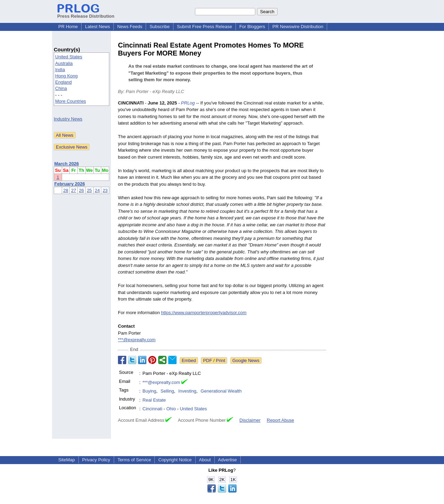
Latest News (97, 27)
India (60, 70)
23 (105, 190)
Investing (187, 391)
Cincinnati (152, 409)
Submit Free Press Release (204, 27)
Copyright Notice (175, 460)
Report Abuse (280, 420)
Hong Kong (66, 76)
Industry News (68, 119)
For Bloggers (252, 27)
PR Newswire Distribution (298, 27)
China (61, 88)
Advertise (228, 460)
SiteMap (67, 460)
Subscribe (160, 27)
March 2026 (67, 164)
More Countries (71, 101)
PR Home (68, 27)
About (205, 460)
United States (69, 57)
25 (89, 190)
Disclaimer (250, 420)
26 (82, 190)
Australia (64, 63)
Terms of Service (134, 460)
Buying (150, 391)
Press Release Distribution (86, 14)
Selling (167, 391)
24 (97, 190)
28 (66, 190)
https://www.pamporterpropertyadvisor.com (204, 313)
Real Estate (154, 400)
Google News (246, 360)
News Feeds (130, 27)
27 (74, 190)
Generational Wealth (221, 391)
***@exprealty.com (137, 340)
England (63, 82)
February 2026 (70, 184)
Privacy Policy (96, 460)
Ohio (171, 409)
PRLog (188, 103)
